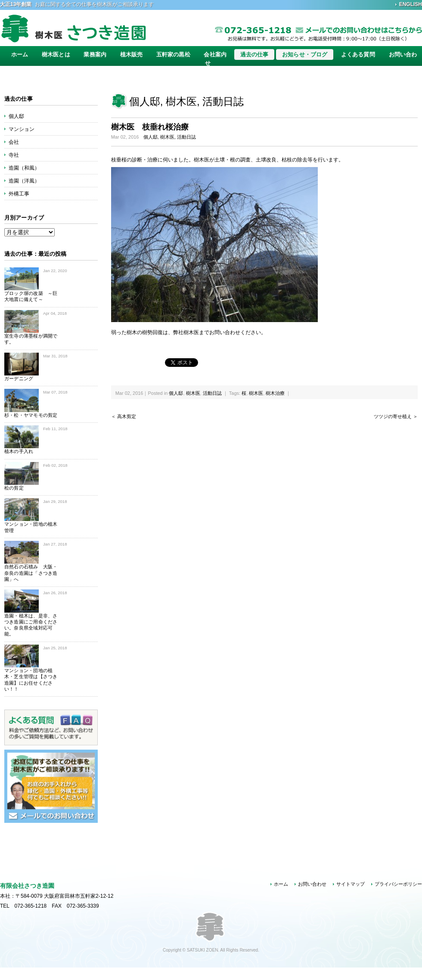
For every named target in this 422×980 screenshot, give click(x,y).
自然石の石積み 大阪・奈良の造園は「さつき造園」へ (31, 573)
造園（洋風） (24, 181)
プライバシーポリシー (398, 884)
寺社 (14, 155)
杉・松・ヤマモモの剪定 (31, 415)
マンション (22, 129)
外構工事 (19, 194)
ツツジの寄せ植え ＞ (396, 416)
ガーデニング (19, 378)
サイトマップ (351, 884)
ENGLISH (411, 4)
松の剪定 (14, 488)
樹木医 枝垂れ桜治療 (150, 127)
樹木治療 (275, 393)
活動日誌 (223, 101)
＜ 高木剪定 (124, 416)
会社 (14, 142)
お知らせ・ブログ (305, 54)
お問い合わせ (312, 884)
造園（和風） (24, 168)
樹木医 (181, 101)
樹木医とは (56, 54)
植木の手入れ (19, 451)
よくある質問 (358, 54)
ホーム (20, 54)
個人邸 (145, 101)
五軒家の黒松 (173, 54)
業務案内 (95, 54)
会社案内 (215, 54)
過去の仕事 (254, 54)
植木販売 (132, 54)
